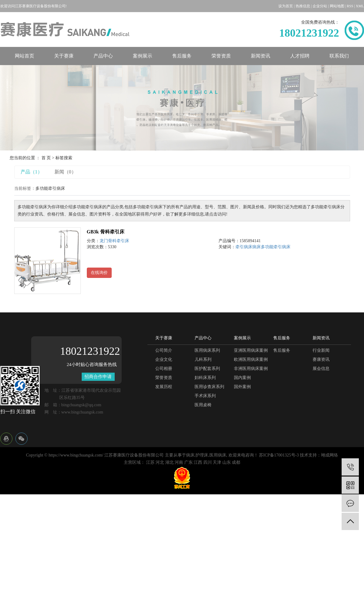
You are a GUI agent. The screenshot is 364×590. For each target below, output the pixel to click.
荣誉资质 (221, 56)
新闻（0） (65, 172)
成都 (236, 462)
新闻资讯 (261, 56)
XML (360, 6)
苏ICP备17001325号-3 (279, 455)
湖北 (169, 462)
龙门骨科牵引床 (114, 241)
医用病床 (218, 455)
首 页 (46, 158)
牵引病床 (244, 247)
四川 (208, 462)
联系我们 (339, 56)
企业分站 (320, 6)
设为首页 (286, 6)
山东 (227, 462)
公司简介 (164, 350)
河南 (179, 462)
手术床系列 (205, 396)
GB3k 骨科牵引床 (106, 232)
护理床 (202, 455)
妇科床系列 (205, 378)
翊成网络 (330, 455)
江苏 (150, 462)
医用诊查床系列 (209, 387)
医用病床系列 (207, 350)
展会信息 (321, 369)
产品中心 (103, 56)
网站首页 (25, 56)
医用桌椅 (203, 405)
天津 (217, 462)
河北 (160, 462)
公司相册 (164, 369)
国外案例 (242, 387)
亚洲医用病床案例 (251, 350)
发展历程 (164, 387)
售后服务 (182, 56)
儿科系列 (203, 359)
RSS (350, 6)
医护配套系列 (207, 369)
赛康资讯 (321, 359)
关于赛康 (64, 56)
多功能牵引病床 (276, 247)
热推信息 (303, 6)
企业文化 (164, 359)
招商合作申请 (98, 377)
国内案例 (242, 378)
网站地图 (337, 6)
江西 (198, 462)
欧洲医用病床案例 (251, 359)
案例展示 (143, 56)
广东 (189, 462)
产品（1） (31, 172)
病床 (257, 247)
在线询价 (99, 273)
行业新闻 (321, 350)
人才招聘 (300, 56)
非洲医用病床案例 (251, 369)
